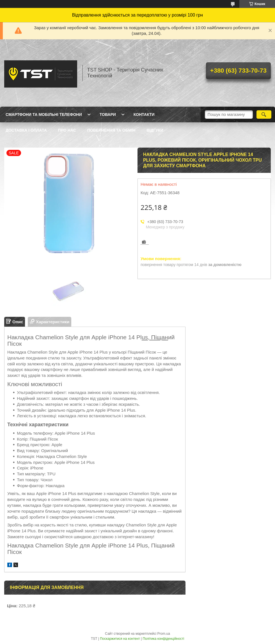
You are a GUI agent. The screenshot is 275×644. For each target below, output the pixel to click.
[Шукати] (264, 114)
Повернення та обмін (111, 130)
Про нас (67, 130)
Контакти (144, 114)
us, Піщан (155, 337)
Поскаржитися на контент (120, 639)
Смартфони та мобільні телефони (44, 114)
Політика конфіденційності (163, 639)
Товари (108, 114)
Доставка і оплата (26, 130)
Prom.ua (164, 634)
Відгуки (155, 130)
